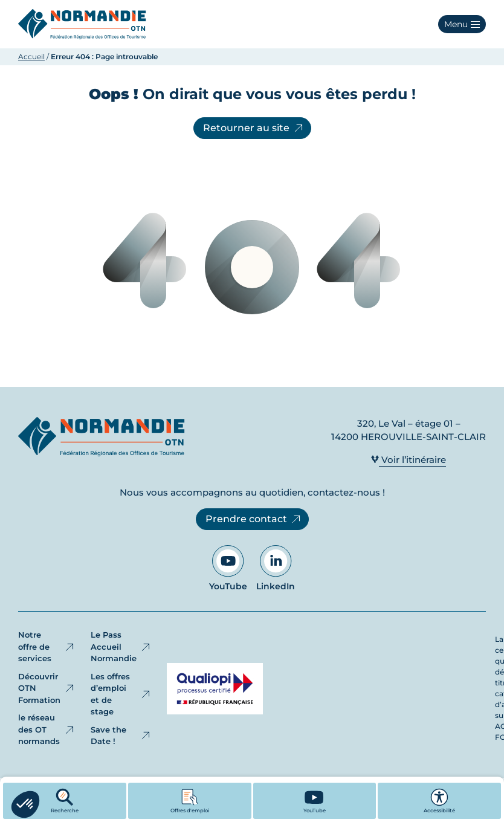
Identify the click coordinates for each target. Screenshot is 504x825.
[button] (462, 24)
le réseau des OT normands (47, 729)
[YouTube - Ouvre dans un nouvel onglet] (315, 801)
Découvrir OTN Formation (47, 688)
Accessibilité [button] (439, 801)
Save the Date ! (121, 736)
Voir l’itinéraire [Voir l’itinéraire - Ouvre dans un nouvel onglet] (409, 460)
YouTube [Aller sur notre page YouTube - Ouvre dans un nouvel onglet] (228, 568)
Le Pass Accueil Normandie (121, 646)
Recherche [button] (65, 801)
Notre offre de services (47, 646)
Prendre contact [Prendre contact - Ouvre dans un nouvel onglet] (254, 519)
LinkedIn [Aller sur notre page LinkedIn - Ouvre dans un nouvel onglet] (276, 568)
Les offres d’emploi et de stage (121, 694)
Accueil (31, 57)
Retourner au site (254, 128)
